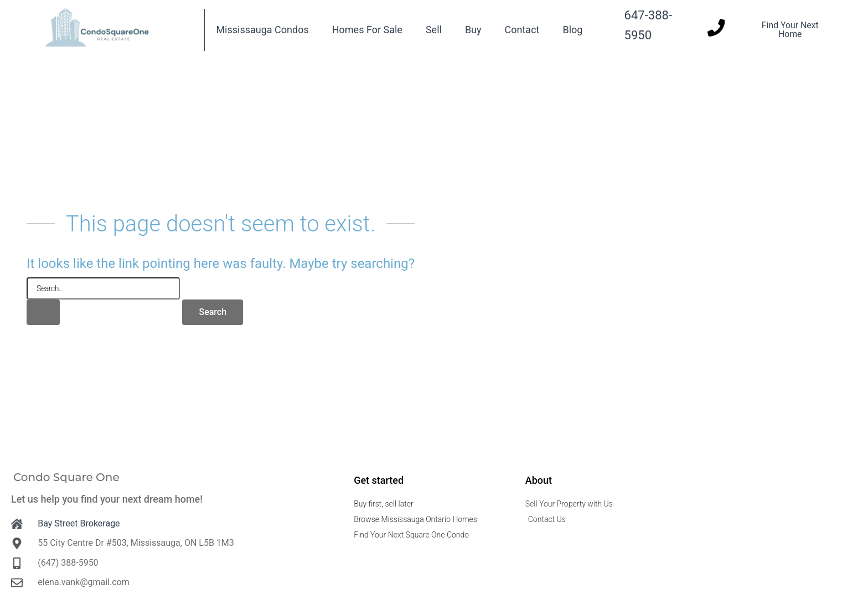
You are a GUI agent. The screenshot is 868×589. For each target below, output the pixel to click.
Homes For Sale (367, 30)
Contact (522, 30)
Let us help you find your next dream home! (107, 499)
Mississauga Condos (262, 30)
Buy (473, 30)
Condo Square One (66, 477)
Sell (434, 30)
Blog (572, 30)
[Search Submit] (43, 312)
